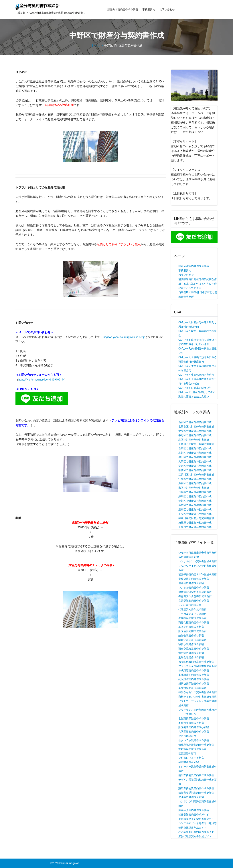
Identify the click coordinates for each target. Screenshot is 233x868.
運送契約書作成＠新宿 (191, 583)
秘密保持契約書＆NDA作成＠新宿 (198, 574)
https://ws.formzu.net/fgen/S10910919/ (41, 380)
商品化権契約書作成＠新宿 (194, 622)
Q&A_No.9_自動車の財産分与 (195, 388)
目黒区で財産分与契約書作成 (195, 492)
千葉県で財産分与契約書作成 (195, 527)
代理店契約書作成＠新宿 (192, 609)
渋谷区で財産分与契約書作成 (195, 483)
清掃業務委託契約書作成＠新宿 (196, 793)
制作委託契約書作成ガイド (194, 815)
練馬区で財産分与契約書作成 (195, 496)
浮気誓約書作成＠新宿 (191, 653)
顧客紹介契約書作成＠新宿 (194, 810)
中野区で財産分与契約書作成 (195, 435)
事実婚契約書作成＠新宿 (192, 688)
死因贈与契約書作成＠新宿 (194, 679)
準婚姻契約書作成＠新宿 (192, 749)
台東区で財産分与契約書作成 (195, 448)
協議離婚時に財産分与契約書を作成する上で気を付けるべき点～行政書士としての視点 (198, 284)
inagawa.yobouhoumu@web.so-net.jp (124, 337)
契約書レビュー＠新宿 (191, 758)
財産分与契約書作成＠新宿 (123, 9)
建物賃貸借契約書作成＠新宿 (195, 592)
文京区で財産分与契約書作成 (195, 466)
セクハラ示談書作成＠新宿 (194, 740)
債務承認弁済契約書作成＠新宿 (196, 745)
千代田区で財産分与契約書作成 (196, 444)
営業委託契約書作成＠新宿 (194, 601)
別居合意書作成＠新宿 (191, 657)
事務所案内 (149, 9)
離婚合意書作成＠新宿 (191, 636)
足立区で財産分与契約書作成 (195, 514)
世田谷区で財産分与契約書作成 (196, 427)
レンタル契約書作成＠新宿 (194, 588)
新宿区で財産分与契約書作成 (195, 422)
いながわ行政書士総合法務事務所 (198, 553)
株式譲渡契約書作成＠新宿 (194, 670)
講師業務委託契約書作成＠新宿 (196, 788)
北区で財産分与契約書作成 (194, 440)
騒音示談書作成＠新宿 (191, 644)
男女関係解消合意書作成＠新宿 (196, 662)
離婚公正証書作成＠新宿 (192, 640)
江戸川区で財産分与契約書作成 (196, 475)
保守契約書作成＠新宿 (191, 797)
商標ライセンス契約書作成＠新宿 (198, 697)
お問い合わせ (167, 9)
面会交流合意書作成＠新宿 (194, 649)
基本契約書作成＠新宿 (191, 627)
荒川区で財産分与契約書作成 (195, 501)
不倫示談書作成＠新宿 (191, 723)
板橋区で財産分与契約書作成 (195, 470)
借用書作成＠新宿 (189, 557)
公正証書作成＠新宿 (190, 605)
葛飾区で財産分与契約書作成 (195, 505)
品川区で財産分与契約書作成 (195, 453)
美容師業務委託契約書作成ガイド (198, 819)
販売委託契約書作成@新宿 (194, 727)
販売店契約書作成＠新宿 (192, 631)
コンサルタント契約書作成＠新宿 (198, 561)
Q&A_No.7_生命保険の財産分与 (196, 375)
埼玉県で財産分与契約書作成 (195, 523)
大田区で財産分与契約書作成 (195, 461)
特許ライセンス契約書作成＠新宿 (198, 692)
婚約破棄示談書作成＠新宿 (194, 684)
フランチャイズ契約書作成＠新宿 (198, 666)
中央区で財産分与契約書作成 (195, 431)
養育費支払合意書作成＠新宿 (195, 596)
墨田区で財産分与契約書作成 (195, 457)
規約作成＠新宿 (187, 736)
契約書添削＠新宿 (189, 762)
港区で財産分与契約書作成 (194, 488)
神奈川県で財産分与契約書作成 (196, 518)
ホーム (95, 45)
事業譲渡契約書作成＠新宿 (194, 675)
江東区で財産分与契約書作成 (195, 479)
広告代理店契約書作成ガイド (195, 836)
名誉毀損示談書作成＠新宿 (194, 718)
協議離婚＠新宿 (187, 753)
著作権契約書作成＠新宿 (192, 618)
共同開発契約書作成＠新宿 (194, 732)
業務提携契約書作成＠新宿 (194, 579)
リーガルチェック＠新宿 (192, 614)
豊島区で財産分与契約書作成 (195, 509)
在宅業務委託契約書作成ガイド (196, 832)
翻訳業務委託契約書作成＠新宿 (196, 775)
